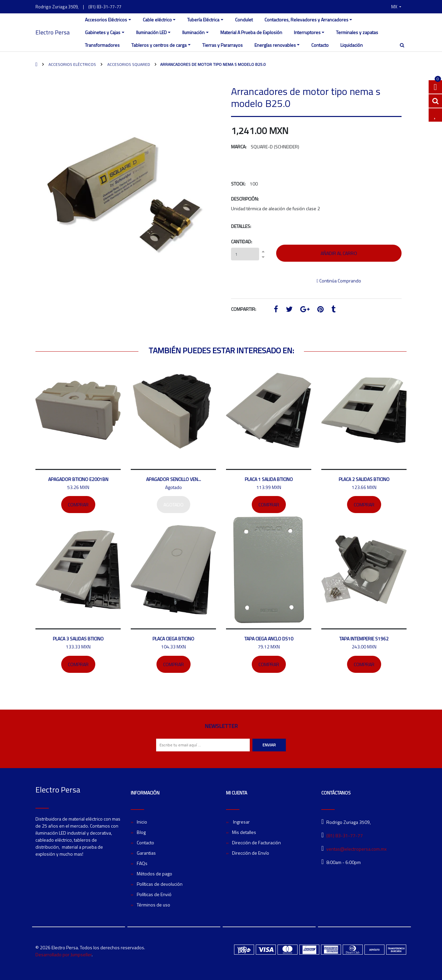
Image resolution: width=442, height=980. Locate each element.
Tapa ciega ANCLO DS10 (269, 639)
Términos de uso (153, 905)
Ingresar (241, 822)
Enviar (269, 745)
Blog (141, 832)
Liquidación (352, 45)
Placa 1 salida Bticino (269, 479)
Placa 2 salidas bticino (364, 479)
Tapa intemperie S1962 (364, 639)
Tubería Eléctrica (203, 20)
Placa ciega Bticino (173, 639)
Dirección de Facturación (256, 842)
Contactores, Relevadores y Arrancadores (306, 20)
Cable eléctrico (157, 20)
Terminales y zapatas (357, 32)
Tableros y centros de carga (159, 45)
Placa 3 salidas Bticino (78, 639)
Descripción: (245, 199)
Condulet (244, 20)
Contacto (320, 45)
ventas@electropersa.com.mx (356, 849)
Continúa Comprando (339, 281)
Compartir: (244, 309)
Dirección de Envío (251, 853)
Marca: (239, 147)
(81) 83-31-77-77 (105, 7)
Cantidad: (242, 241)
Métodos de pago (154, 874)
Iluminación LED (151, 32)
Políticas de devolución (160, 884)
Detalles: (241, 226)
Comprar (78, 505)
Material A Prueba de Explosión (251, 32)
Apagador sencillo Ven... (174, 479)
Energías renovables (275, 45)
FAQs (142, 863)
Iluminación (193, 32)
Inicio (142, 822)
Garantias (146, 853)
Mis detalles (244, 832)
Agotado (174, 505)
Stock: (238, 184)
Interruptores (307, 32)
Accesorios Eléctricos (106, 20)
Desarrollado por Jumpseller (64, 954)
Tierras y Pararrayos (223, 45)
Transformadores (102, 45)
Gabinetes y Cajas (103, 32)
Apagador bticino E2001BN (78, 479)
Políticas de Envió (154, 894)
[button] (396, 7)
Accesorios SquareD (128, 64)
